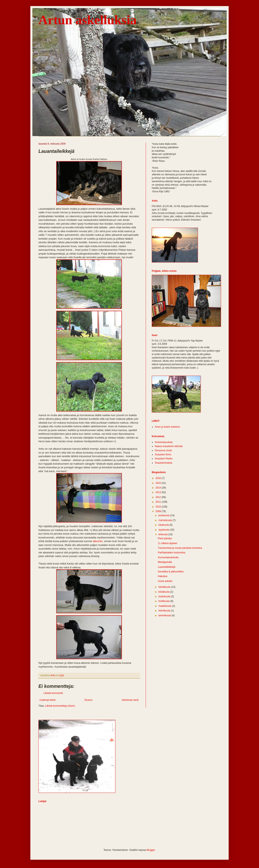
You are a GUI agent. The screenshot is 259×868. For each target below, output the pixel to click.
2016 (159, 478)
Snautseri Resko (164, 459)
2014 (159, 488)
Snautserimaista (163, 463)
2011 (159, 502)
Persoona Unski (163, 450)
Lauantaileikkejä (167, 567)
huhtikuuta (164, 601)
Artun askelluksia (88, 20)
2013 (159, 492)
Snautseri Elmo (163, 455)
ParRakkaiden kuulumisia (171, 553)
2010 (159, 507)
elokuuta (163, 534)
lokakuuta (164, 525)
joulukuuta (164, 515)
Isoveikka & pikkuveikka (171, 572)
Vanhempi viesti (130, 700)
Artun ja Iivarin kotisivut (167, 427)
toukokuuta (165, 596)
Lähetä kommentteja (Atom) (60, 706)
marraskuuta (166, 520)
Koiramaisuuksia (164, 442)
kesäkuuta (164, 592)
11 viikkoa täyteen (168, 543)
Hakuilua (163, 576)
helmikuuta (165, 611)
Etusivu (89, 700)
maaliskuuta (165, 606)
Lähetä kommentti (53, 693)
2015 (159, 483)
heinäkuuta (165, 587)
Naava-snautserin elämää (169, 446)
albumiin (98, 541)
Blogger (151, 850)
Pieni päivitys (165, 538)
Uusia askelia (165, 581)
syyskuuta (164, 530)
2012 (159, 497)
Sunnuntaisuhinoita (168, 557)
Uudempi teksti (47, 700)
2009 (159, 511)
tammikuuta (165, 615)
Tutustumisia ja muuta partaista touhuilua (180, 548)
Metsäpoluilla (165, 562)
